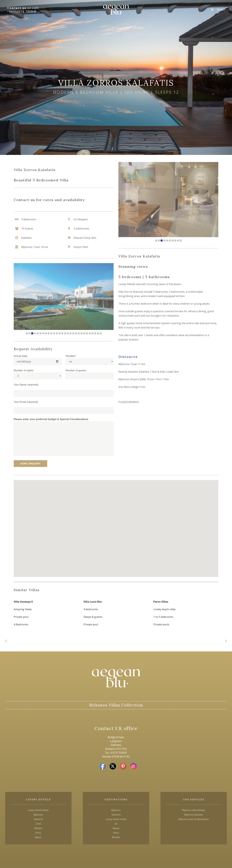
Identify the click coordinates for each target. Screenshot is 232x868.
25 (92, 333)
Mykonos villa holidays (194, 810)
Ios (116, 824)
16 (68, 333)
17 (71, 333)
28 (101, 333)
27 (98, 333)
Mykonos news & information (194, 819)
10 (51, 333)
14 (62, 333)
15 (65, 333)
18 (73, 333)
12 (57, 333)
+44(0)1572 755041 (22, 11)
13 (60, 333)
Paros (116, 833)
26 (95, 333)
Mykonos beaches (194, 815)
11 (54, 333)
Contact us (17, 8)
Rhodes (116, 837)
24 (90, 333)
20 (79, 333)
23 (87, 333)
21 (82, 333)
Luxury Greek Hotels (38, 810)
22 (84, 333)
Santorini (116, 815)
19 (76, 333)
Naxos (116, 828)
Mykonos (116, 810)
